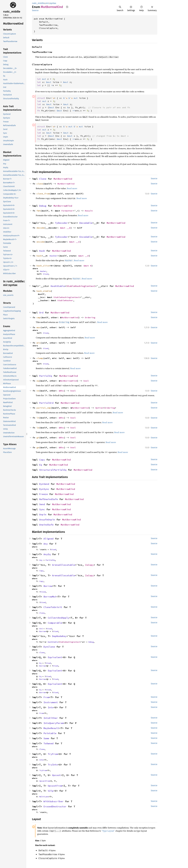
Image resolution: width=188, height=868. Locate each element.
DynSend (44, 484)
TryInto (53, 765)
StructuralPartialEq (53, 470)
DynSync (44, 489)
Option (99, 408)
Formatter (67, 211)
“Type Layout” (108, 831)
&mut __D (65, 228)
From (46, 697)
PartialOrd (46, 403)
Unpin (43, 514)
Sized (46, 274)
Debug (43, 206)
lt (38, 418)
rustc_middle (38, 3)
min (39, 343)
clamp (40, 358)
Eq (41, 465)
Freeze (43, 494)
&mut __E (74, 242)
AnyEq (47, 554)
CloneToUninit (53, 607)
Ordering (90, 317)
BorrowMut (50, 597)
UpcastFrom (45, 781)
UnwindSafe (46, 525)
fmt (39, 211)
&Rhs (61, 391)
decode (40, 228)
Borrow (48, 586)
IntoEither (51, 718)
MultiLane (44, 797)
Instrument (51, 702)
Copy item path (67, 7)
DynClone (49, 647)
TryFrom (53, 754)
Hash (42, 251)
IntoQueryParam (54, 723)
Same (46, 738)
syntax (53, 3)
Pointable (50, 733)
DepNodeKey (59, 636)
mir (47, 3)
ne (38, 391)
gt (38, 438)
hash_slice (43, 266)
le (38, 428)
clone (40, 184)
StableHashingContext (81, 286)
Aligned (49, 539)
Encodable (86, 237)
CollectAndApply (59, 618)
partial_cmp (44, 408)
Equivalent (55, 657)
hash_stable (44, 291)
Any (46, 544)
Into (51, 707)
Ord (41, 313)
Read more (72, 188)
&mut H (87, 266)
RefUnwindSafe (49, 499)
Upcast (56, 775)
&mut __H (84, 256)
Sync (42, 509)
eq (38, 381)
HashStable (58, 286)
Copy (42, 460)
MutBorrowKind (63, 179)
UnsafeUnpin (47, 520)
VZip (51, 791)
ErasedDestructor (55, 806)
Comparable (55, 623)
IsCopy (89, 565)
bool (86, 381)
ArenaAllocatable (64, 565)
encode (40, 242)
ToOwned (49, 743)
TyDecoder (61, 223)
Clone (43, 179)
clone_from (43, 194)
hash (39, 256)
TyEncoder (61, 237)
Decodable (86, 223)
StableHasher (65, 300)
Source (35, 10)
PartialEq (46, 376)
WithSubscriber (54, 801)
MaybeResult (51, 728)
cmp (39, 317)
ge (38, 447)
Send (42, 504)
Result (89, 211)
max (39, 327)
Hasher (54, 256)
